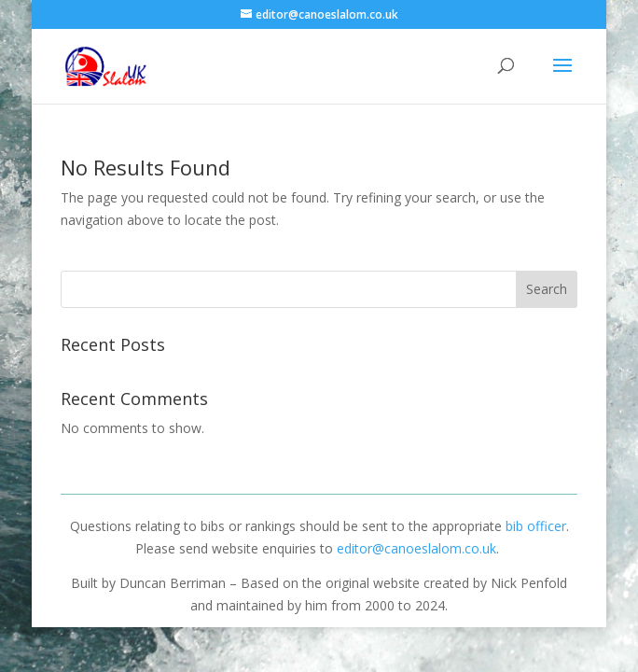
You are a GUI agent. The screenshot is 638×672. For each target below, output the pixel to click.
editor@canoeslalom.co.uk (416, 548)
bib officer (536, 526)
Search (547, 289)
